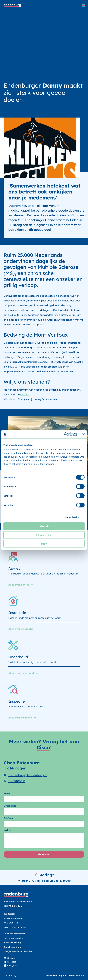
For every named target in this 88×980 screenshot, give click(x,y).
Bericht (7, 830)
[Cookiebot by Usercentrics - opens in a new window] (64, 434)
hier (11, 399)
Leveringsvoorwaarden (15, 934)
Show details (72, 517)
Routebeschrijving (12, 947)
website (25, 394)
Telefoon (8, 818)
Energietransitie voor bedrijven (18, 951)
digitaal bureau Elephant (72, 975)
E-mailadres (10, 806)
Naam (7, 794)
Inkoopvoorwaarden (13, 938)
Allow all (44, 526)
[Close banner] (84, 434)
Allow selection (44, 535)
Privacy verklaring (12, 942)
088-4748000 (62, 881)
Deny (44, 544)
